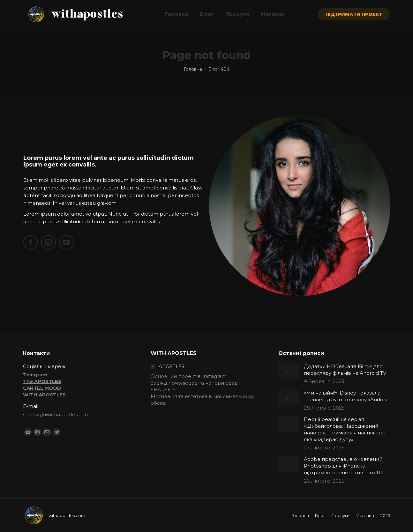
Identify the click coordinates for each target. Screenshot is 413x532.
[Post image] (289, 371)
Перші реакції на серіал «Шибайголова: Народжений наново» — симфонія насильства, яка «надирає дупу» (346, 429)
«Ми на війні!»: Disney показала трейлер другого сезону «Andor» (346, 396)
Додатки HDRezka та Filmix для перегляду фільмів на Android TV (345, 370)
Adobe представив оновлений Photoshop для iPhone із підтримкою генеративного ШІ (344, 466)
